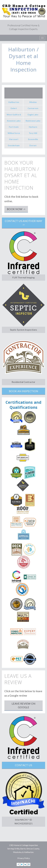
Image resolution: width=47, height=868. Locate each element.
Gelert (14, 108)
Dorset (33, 145)
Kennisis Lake (14, 121)
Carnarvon (33, 108)
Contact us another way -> (23, 223)
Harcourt (14, 139)
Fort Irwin (14, 127)
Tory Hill (33, 133)
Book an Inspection (24, 391)
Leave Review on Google (23, 705)
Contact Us (24, 765)
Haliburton (14, 102)
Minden (33, 102)
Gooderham (14, 145)
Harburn (33, 127)
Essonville (33, 139)
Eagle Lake (33, 114)
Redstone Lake (33, 121)
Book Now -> (16, 209)
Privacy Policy (24, 858)
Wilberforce (14, 133)
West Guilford (14, 114)
